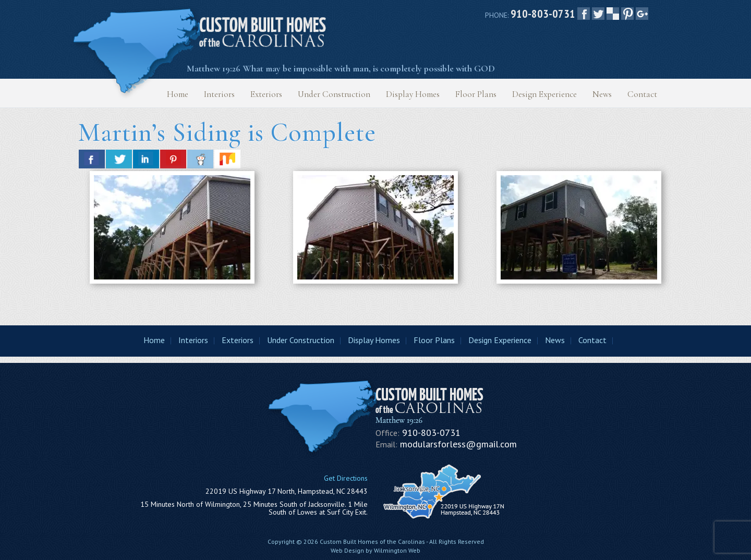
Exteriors (266, 94)
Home (178, 94)
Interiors (219, 94)
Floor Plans (476, 94)
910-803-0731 (543, 14)
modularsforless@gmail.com (458, 444)
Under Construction (334, 94)
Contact (642, 94)
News (602, 94)
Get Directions (346, 478)
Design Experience (544, 94)
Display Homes (413, 94)
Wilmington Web (397, 550)
